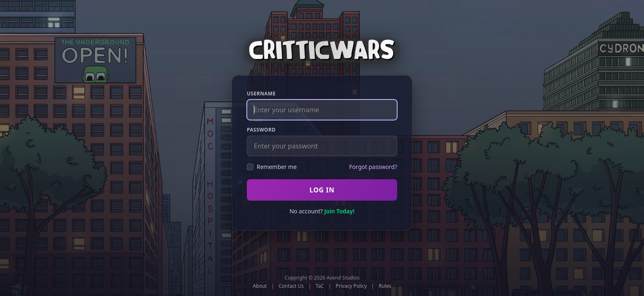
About (260, 286)
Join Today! (339, 211)
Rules (385, 286)
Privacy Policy (351, 286)
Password (261, 130)
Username (261, 94)
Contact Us (291, 286)
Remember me (272, 167)
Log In (322, 190)
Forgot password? (373, 167)
